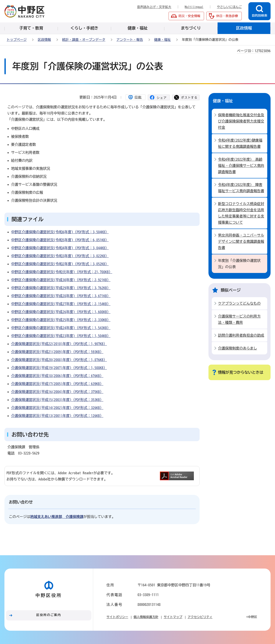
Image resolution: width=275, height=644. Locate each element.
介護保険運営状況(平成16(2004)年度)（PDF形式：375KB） (57, 392)
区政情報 (44, 40)
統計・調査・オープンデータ (84, 40)
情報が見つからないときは (241, 372)
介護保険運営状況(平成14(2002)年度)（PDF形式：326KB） (57, 408)
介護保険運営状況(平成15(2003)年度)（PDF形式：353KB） (57, 400)
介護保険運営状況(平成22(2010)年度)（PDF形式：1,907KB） (59, 344)
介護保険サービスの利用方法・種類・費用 (239, 319)
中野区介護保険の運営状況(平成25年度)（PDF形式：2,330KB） (61, 320)
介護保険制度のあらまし (238, 348)
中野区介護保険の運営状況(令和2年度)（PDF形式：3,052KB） (60, 264)
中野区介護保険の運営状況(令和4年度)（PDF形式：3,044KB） (60, 248)
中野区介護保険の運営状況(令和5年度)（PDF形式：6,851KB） (60, 240)
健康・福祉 (162, 40)
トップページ (17, 40)
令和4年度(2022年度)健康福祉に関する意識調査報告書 (240, 143)
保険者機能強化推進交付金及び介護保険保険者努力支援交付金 (241, 121)
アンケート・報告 (130, 40)
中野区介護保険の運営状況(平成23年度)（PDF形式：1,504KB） (61, 336)
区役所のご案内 (49, 615)
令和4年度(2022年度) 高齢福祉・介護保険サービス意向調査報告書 (241, 166)
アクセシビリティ (200, 617)
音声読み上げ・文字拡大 (154, 7)
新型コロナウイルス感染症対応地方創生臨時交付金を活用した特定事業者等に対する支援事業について (241, 213)
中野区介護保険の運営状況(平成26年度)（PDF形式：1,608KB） (61, 312)
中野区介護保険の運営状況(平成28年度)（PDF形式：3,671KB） (61, 296)
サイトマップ (173, 617)
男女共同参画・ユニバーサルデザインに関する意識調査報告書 (241, 241)
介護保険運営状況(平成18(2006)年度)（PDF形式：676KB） (57, 376)
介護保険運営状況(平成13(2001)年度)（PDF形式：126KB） (57, 416)
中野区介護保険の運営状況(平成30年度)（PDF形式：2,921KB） (61, 280)
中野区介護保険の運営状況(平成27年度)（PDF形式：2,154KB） (61, 304)
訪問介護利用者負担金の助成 (241, 335)
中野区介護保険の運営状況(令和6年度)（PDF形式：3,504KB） (60, 232)
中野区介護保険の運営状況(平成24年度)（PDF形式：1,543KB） (61, 328)
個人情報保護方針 (146, 617)
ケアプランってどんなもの (239, 303)
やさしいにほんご (229, 7)
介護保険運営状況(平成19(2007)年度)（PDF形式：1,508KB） (59, 368)
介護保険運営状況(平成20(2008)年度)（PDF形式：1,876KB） (59, 360)
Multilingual (194, 7)
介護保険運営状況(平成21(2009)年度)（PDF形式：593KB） (57, 352)
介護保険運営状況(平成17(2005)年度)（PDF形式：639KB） (57, 384)
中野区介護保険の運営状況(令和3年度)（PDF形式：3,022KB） (60, 256)
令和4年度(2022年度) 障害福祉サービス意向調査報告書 (241, 188)
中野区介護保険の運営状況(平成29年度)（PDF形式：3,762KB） (61, 288)
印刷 (138, 97)
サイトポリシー (117, 617)
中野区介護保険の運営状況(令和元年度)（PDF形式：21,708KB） (62, 272)
